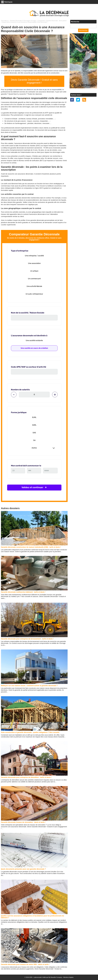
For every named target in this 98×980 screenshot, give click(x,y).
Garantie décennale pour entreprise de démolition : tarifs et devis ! (26, 777)
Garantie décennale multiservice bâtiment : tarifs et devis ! (23, 592)
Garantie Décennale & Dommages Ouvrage (23, 21)
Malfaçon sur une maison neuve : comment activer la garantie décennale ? (29, 686)
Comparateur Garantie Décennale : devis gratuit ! (52, 21)
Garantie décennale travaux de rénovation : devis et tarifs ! (23, 822)
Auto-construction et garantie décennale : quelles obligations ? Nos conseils (30, 732)
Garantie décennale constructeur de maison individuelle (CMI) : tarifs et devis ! (31, 547)
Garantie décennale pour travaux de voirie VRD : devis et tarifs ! (25, 964)
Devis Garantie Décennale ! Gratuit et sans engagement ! (34, 81)
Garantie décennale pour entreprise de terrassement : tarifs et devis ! (27, 639)
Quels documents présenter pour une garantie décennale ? (23, 869)
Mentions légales (69, 977)
